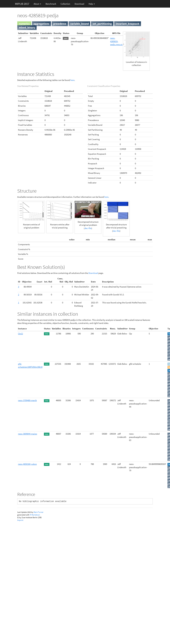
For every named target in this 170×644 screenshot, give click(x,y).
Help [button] (92, 4)
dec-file (88, 228)
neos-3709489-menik (27, 400)
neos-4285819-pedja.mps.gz (116, 41)
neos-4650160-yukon (27, 464)
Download (79, 4)
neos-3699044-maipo (28, 434)
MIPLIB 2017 (22, 4)
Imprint (20, 520)
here (72, 80)
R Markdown (35, 515)
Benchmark (51, 4)
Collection (65, 4)
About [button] (37, 4)
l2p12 (20, 334)
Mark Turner (39, 512)
